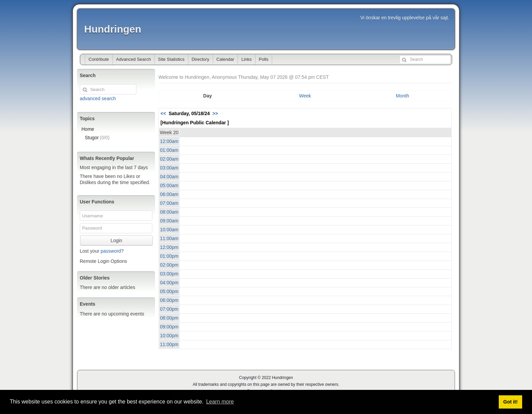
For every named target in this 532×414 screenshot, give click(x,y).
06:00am (169, 194)
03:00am (169, 168)
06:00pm (169, 300)
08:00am (169, 212)
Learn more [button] (220, 402)
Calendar (225, 59)
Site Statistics (171, 59)
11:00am (169, 238)
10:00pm (169, 336)
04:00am (169, 177)
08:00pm (169, 318)
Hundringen (113, 29)
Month (403, 96)
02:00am (169, 159)
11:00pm (169, 344)
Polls (264, 59)
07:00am (169, 203)
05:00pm (169, 291)
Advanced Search (134, 59)
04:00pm (169, 283)
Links (246, 59)
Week (305, 96)
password (111, 251)
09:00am (169, 221)
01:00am (169, 150)
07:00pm (169, 309)
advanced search (98, 98)
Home (88, 129)
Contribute (99, 59)
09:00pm (169, 327)
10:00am (169, 230)
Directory (201, 59)
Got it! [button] (510, 402)
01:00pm (169, 256)
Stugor (97, 138)
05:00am (169, 185)
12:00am (169, 141)
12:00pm (169, 247)
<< (163, 113)
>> (215, 113)
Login (116, 240)
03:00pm (169, 274)
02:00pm (169, 265)
